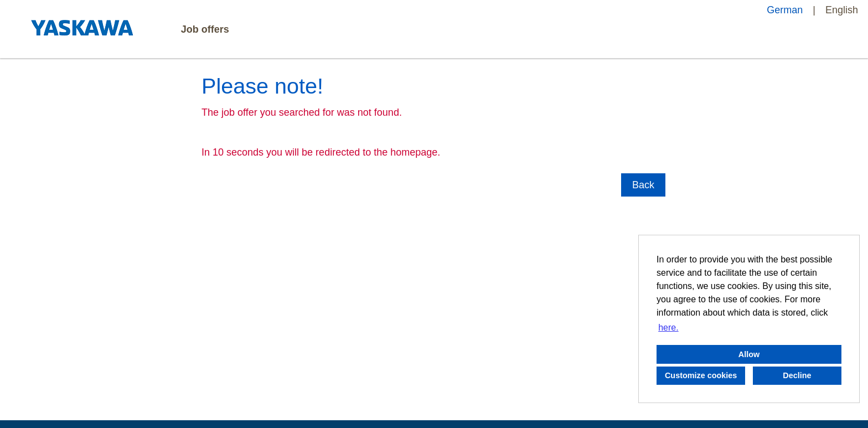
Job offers (205, 29)
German (785, 10)
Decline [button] (797, 375)
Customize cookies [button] (701, 375)
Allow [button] (749, 354)
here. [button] (668, 328)
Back (643, 185)
